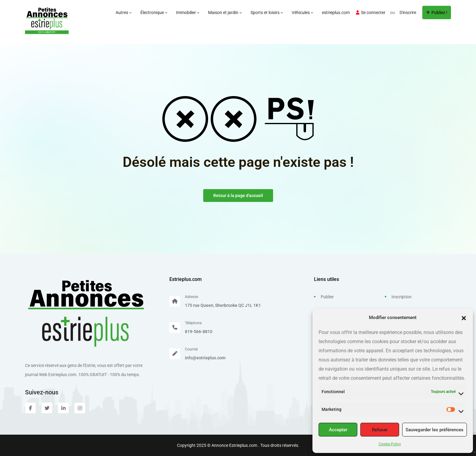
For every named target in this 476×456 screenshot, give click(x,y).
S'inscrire (408, 13)
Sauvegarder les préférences (435, 430)
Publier (327, 297)
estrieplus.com (336, 13)
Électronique (154, 13)
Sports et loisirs (267, 13)
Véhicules (302, 13)
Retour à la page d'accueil (238, 196)
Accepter (338, 430)
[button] (464, 318)
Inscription (402, 297)
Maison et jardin (225, 13)
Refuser (380, 430)
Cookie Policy (390, 444)
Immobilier (188, 13)
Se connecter (371, 13)
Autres (123, 13)
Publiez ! (437, 13)
